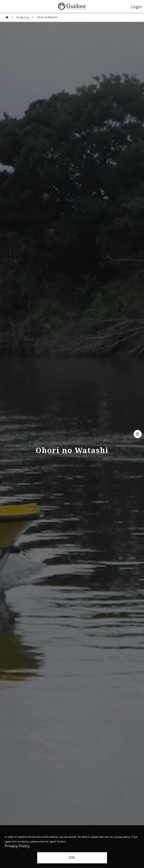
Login (137, 7)
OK (72, 858)
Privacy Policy (17, 846)
